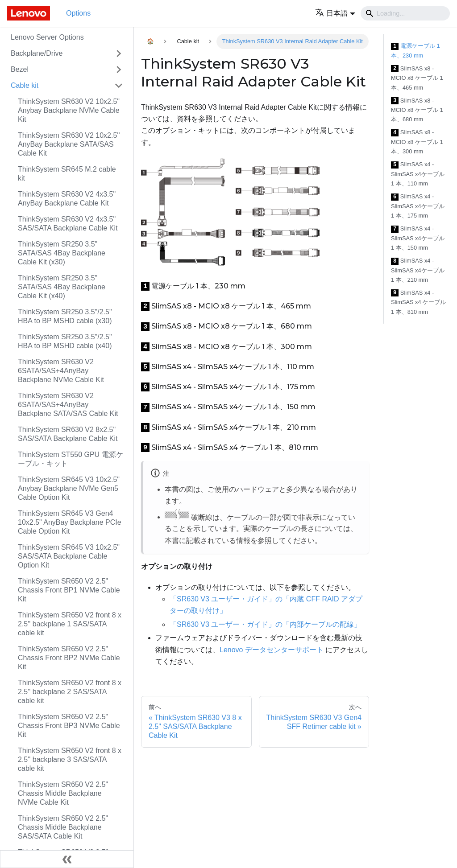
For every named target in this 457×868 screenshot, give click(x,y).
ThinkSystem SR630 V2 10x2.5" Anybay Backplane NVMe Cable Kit (69, 110)
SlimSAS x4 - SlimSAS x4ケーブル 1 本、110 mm (418, 174)
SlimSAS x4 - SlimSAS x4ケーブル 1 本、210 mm (418, 270)
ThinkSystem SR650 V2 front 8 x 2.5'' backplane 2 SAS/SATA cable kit (70, 692)
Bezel (20, 69)
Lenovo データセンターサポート (272, 650)
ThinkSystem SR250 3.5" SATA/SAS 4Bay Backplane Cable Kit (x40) (62, 287)
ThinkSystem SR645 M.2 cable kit (67, 174)
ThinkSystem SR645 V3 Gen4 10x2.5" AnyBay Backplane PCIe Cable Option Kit (70, 522)
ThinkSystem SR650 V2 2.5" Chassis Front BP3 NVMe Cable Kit (69, 726)
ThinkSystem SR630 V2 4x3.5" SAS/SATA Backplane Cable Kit (68, 224)
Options (78, 13)
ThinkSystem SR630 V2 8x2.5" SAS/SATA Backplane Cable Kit (68, 434)
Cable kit (25, 85)
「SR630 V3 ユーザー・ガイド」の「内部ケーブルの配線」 (265, 624)
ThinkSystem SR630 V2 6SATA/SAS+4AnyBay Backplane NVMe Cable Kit (61, 371)
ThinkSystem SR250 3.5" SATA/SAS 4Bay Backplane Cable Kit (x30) (62, 253)
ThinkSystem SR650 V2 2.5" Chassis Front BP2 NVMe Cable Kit (69, 658)
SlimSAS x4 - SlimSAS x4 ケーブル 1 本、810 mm (418, 302)
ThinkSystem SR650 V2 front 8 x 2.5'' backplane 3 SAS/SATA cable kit (70, 759)
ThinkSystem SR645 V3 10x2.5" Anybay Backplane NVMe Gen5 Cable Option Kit (69, 488)
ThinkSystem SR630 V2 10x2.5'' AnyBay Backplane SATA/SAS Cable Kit (69, 144)
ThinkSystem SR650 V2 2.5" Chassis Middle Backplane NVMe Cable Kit (63, 793)
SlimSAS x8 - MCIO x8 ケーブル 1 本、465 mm (417, 78)
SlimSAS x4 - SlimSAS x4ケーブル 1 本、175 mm (418, 206)
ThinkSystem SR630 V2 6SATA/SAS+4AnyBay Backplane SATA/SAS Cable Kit (68, 405)
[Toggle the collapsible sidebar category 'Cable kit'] (119, 86)
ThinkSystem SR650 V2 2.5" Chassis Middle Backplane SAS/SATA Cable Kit (63, 827)
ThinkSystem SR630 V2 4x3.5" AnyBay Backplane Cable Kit (67, 199)
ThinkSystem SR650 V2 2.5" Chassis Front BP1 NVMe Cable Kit (69, 590)
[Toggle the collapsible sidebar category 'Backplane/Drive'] (119, 53)
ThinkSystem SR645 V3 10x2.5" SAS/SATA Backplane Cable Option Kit (69, 556)
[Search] (405, 13)
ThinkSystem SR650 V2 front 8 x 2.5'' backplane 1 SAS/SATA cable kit (70, 624)
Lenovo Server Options (47, 37)
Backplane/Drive (37, 53)
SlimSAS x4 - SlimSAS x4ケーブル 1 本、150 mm (418, 238)
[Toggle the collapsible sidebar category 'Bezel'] (119, 70)
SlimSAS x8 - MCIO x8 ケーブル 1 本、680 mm (417, 110)
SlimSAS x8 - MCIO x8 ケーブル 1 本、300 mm (417, 142)
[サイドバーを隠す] (67, 859)
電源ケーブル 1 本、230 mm (415, 51)
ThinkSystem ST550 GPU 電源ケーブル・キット (71, 459)
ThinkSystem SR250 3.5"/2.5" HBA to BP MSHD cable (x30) (65, 316)
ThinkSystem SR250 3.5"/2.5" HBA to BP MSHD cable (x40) (65, 341)
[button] (335, 13)
